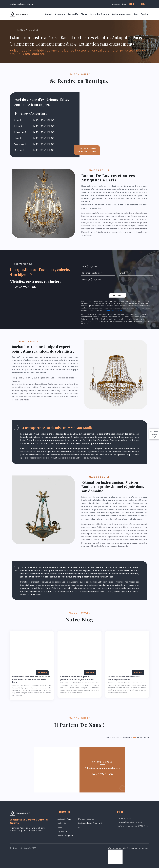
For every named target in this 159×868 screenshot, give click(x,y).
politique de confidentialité (114, 310)
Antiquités (73, 14)
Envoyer (117, 295)
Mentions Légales (86, 819)
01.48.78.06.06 (139, 4)
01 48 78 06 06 (102, 774)
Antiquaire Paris (64, 819)
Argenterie (60, 14)
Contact (145, 14)
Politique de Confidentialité (90, 823)
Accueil (48, 14)
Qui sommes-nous (122, 14)
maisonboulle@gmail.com (22, 4)
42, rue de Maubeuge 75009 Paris (133, 826)
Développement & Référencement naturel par (128, 852)
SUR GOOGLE (143, 738)
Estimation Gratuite (100, 14)
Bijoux (84, 14)
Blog (136, 14)
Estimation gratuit (65, 836)
